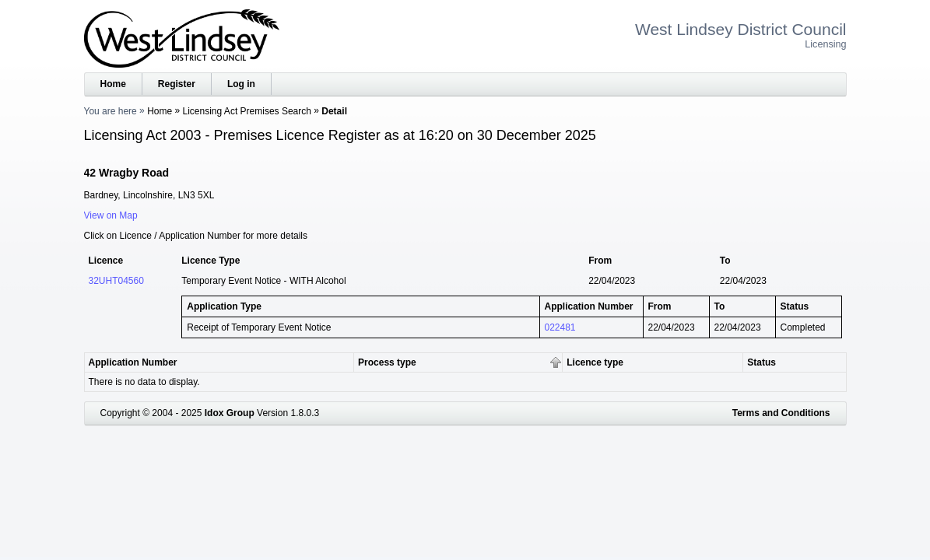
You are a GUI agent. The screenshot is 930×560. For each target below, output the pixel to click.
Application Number (133, 362)
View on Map (111, 215)
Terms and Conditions (781, 413)
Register (177, 84)
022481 (560, 327)
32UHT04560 (116, 281)
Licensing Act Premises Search (247, 111)
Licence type (595, 362)
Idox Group (230, 413)
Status (762, 362)
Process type (387, 362)
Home (113, 84)
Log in (241, 84)
